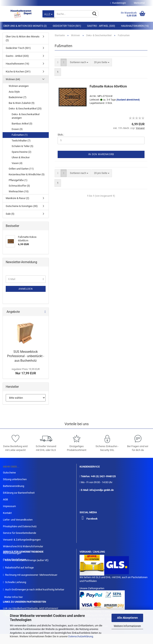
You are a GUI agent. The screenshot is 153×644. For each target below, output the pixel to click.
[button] (58, 62)
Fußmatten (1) (20, 135)
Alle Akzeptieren (127, 618)
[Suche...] (48, 14)
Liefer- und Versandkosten (18, 520)
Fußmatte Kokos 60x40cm (108, 86)
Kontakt (7, 513)
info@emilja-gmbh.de (102, 490)
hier (21, 597)
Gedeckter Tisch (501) (67, 26)
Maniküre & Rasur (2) (17, 198)
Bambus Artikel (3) (22, 124)
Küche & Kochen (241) (18, 72)
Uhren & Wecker (21, 157)
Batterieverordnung (14, 486)
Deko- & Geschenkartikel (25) (25, 109)
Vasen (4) (17, 163)
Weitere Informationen (127, 626)
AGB (5, 499)
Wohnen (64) (13, 79)
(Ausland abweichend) (128, 100)
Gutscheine (9, 473)
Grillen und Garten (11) (21, 169)
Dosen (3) (17, 129)
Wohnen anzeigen (19, 86)
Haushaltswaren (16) (135, 26)
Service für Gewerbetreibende (20, 533)
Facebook (92, 519)
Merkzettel (138, 3)
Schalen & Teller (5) (23, 146)
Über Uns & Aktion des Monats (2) (25, 26)
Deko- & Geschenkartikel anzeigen (26, 116)
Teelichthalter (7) (21, 141)
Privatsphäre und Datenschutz (20, 526)
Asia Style (14, 92)
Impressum (9, 506)
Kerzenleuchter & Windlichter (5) (27, 174)
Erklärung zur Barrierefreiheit (19, 493)
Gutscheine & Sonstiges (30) (22, 206)
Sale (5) (10, 214)
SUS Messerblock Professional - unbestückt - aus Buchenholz (26, 356)
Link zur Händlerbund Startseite (20, 608)
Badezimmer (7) (18, 97)
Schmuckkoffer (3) (19, 186)
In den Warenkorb (101, 154)
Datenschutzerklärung (81, 636)
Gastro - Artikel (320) (101, 26)
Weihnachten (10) (19, 191)
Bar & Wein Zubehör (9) (22, 103)
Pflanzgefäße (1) (18, 180)
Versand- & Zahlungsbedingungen (22, 540)
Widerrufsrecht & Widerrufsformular (23, 546)
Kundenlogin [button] (118, 3)
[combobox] (79, 62)
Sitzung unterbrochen (15, 479)
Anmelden (26, 289)
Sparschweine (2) (22, 152)
